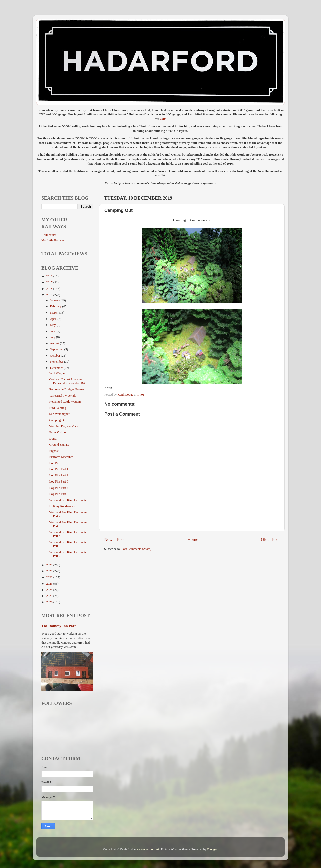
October (56, 356)
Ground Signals (59, 445)
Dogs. (53, 439)
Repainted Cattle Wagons (65, 402)
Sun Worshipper (59, 414)
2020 (50, 565)
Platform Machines (61, 457)
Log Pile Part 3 (59, 481)
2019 (50, 295)
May (53, 325)
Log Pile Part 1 (59, 469)
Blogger (212, 849)
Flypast (54, 451)
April (54, 319)
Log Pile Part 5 (59, 494)
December (57, 368)
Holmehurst (49, 235)
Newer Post (114, 539)
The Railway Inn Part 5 (60, 626)
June (53, 331)
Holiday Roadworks (62, 506)
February (56, 306)
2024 (50, 590)
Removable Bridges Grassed (67, 389)
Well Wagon (57, 373)
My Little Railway (53, 240)
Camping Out (58, 420)
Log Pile (55, 463)
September (57, 349)
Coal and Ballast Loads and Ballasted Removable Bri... (68, 381)
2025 (50, 596)
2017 (50, 282)
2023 (50, 584)
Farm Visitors (58, 432)
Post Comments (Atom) (136, 549)
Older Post (270, 539)
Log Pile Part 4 (59, 488)
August (55, 343)
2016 (50, 276)
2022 (50, 577)
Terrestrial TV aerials (63, 396)
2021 (50, 571)
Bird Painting (58, 408)
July (53, 337)
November (57, 362)
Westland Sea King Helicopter (68, 500)
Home (193, 539)
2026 (50, 602)
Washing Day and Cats (64, 426)
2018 (50, 289)
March (55, 313)
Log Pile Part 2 (59, 475)
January (55, 300)
